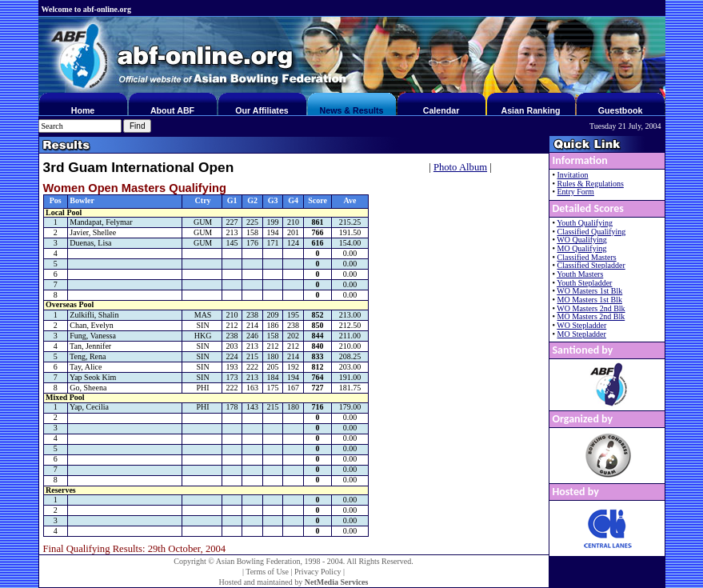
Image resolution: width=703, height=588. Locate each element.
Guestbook (621, 110)
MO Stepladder (582, 334)
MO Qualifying (582, 248)
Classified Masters (587, 257)
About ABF (172, 110)
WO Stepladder (581, 325)
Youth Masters (580, 274)
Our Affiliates (262, 110)
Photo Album (460, 167)
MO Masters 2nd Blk (591, 316)
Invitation (573, 175)
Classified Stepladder (591, 265)
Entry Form (576, 192)
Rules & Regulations (591, 184)
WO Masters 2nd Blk (591, 308)
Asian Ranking (530, 110)
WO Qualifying (582, 240)
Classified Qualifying (592, 232)
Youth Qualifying (585, 223)
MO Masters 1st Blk (590, 300)
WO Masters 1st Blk (589, 291)
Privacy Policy (318, 572)
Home (83, 110)
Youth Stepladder (584, 283)
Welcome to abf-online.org (86, 9)
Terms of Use (267, 572)
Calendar (441, 110)
